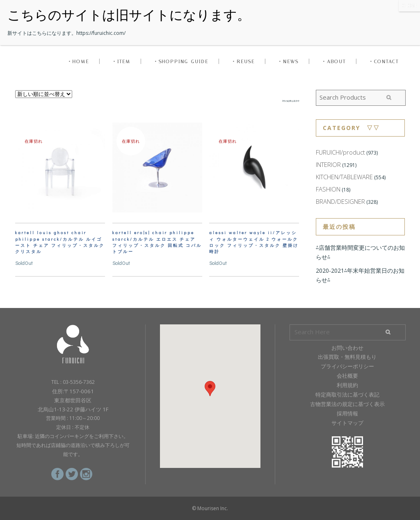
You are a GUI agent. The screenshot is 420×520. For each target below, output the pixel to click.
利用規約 (347, 385)
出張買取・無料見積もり (347, 357)
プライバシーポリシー (347, 366)
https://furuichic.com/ (101, 33)
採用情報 (347, 413)
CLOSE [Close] (409, 6)
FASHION (328, 189)
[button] (210, 389)
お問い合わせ (347, 348)
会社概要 (347, 376)
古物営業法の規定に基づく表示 (347, 404)
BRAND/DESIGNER (340, 201)
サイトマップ (347, 423)
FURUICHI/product (340, 152)
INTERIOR (328, 164)
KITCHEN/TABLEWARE (344, 177)
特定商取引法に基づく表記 (347, 395)
